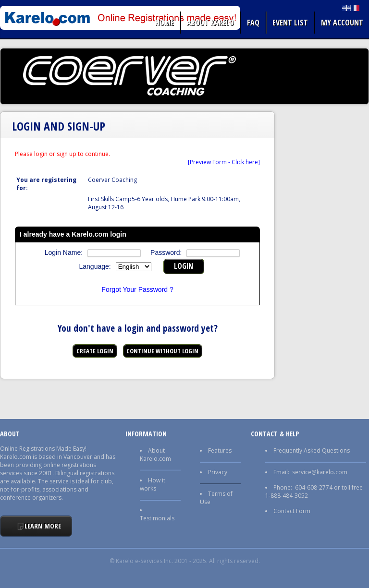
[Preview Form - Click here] (224, 162)
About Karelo (210, 23)
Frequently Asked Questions (312, 450)
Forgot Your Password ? (137, 289)
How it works (153, 484)
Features (220, 450)
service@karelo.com (320, 472)
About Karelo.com (155, 455)
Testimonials (157, 518)
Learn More (43, 526)
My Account (342, 23)
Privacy (218, 472)
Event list (290, 23)
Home (165, 23)
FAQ (253, 23)
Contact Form (292, 511)
